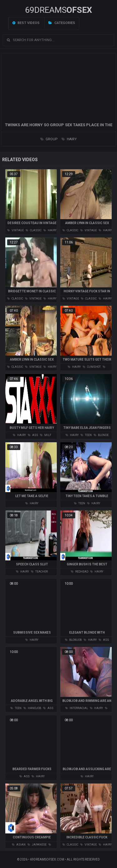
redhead (80, 572)
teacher (39, 572)
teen (86, 435)
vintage (15, 230)
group (49, 139)
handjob (32, 708)
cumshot (92, 367)
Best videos (26, 23)
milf (46, 435)
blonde (101, 435)
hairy (69, 139)
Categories (62, 23)
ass (33, 435)
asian (19, 845)
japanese (37, 845)
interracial (77, 708)
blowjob (73, 640)
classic (34, 230)
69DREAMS (58, 10)
